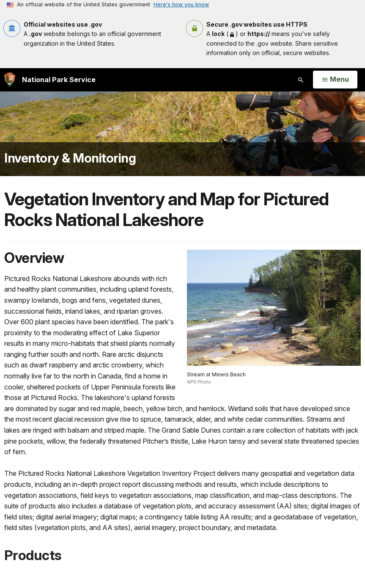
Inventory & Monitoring (70, 158)
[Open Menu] (335, 80)
